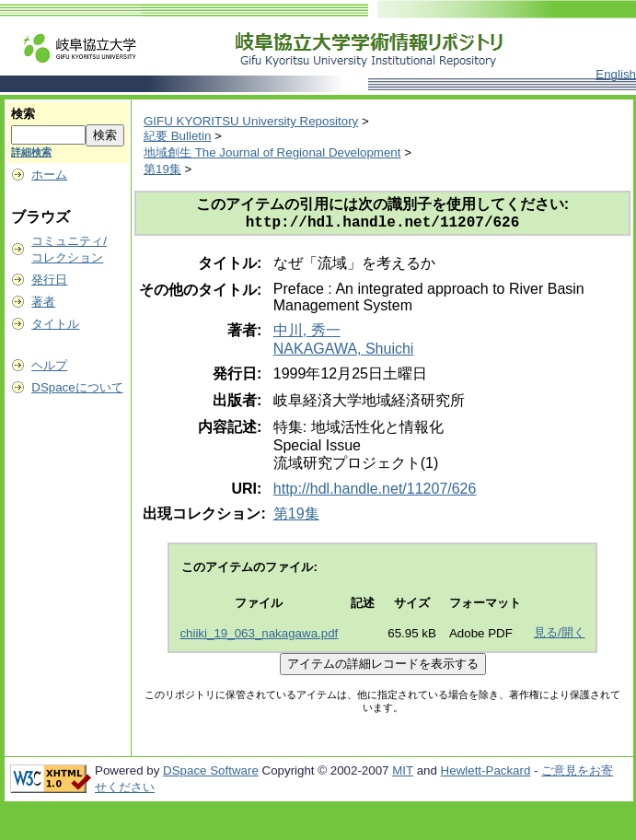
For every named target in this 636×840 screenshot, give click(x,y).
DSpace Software (211, 774)
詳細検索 (31, 152)
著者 (43, 302)
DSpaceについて (77, 387)
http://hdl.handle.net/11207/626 (375, 492)
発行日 (49, 280)
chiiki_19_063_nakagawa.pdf (259, 637)
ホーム (49, 175)
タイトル (55, 324)
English (616, 74)
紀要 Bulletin (177, 136)
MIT (403, 774)
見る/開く (560, 636)
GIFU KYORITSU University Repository (251, 121)
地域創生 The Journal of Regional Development (272, 152)
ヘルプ (49, 365)
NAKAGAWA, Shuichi (344, 352)
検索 (23, 114)
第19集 (162, 169)
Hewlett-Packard (486, 774)
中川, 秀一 (307, 334)
